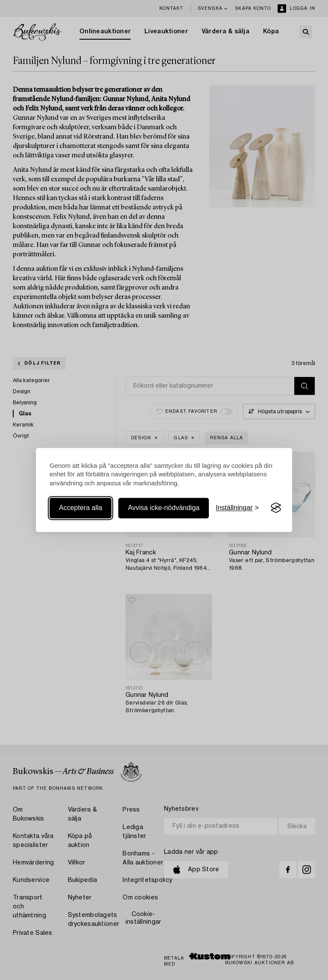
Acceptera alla (81, 508)
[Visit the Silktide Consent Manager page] (276, 508)
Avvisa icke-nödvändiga (164, 508)
